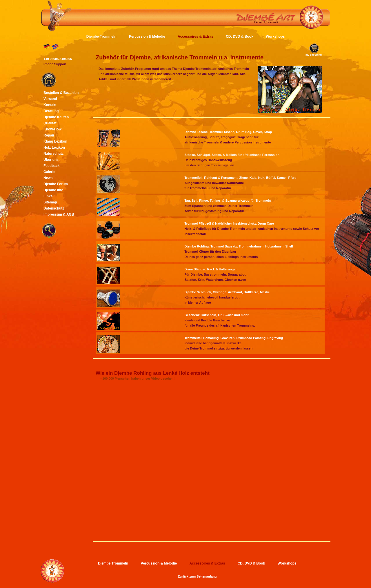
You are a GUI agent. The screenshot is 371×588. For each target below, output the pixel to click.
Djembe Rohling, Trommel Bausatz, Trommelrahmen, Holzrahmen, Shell (239, 246)
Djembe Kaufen (56, 117)
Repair (49, 135)
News (48, 178)
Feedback (51, 166)
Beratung (51, 111)
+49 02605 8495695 (58, 59)
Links (48, 196)
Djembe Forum (56, 184)
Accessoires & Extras (195, 37)
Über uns (51, 160)
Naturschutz (53, 154)
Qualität (50, 123)
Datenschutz (54, 208)
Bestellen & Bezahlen (61, 93)
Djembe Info (53, 190)
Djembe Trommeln (101, 37)
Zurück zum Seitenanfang (197, 576)
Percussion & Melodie (147, 37)
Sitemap (50, 202)
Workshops (275, 37)
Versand (50, 99)
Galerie (49, 172)
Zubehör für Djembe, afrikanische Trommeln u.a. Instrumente (180, 57)
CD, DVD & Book (240, 37)
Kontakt (50, 105)
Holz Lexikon (54, 148)
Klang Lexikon (55, 141)
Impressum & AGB (59, 214)
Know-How (52, 129)
